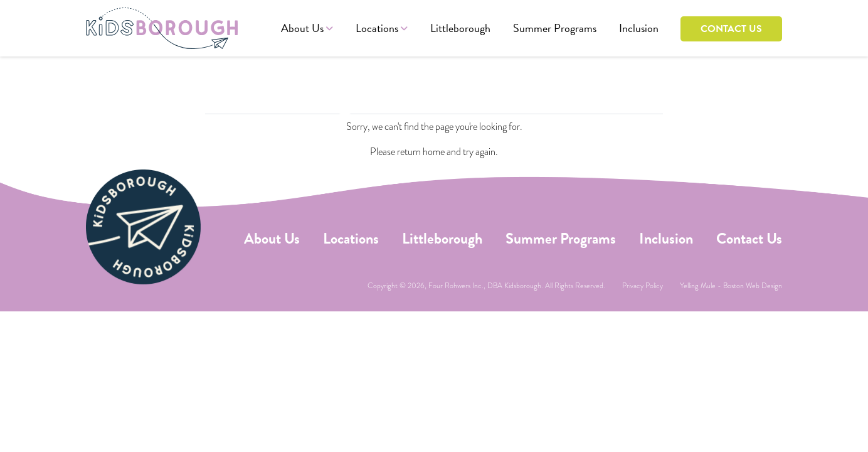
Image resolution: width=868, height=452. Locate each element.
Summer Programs (555, 28)
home (434, 152)
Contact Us (731, 29)
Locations (377, 28)
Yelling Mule (698, 286)
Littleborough (460, 28)
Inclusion (639, 28)
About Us (302, 28)
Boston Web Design (753, 286)
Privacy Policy (643, 286)
